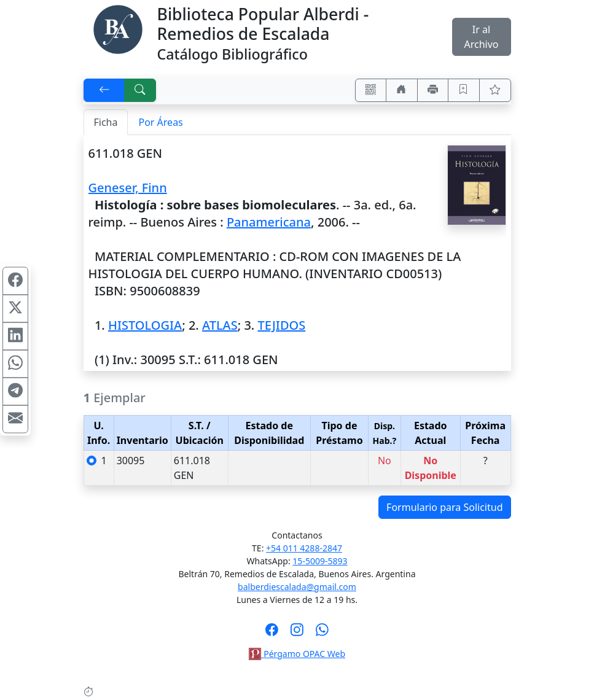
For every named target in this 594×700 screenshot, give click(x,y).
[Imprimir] (433, 90)
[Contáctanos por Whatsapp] (322, 634)
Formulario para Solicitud (444, 507)
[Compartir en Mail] (15, 419)
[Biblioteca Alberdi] (118, 28)
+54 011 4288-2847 (304, 548)
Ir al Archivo (481, 37)
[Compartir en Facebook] (15, 281)
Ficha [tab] (106, 122)
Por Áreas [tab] (160, 122)
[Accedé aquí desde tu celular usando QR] (371, 90)
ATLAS (220, 325)
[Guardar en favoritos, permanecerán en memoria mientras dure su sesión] (464, 90)
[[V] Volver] (104, 90)
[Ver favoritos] (495, 90)
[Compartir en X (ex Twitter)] (15, 309)
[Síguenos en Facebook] (272, 634)
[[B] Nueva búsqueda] (140, 90)
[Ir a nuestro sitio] (402, 90)
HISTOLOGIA (145, 325)
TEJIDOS (281, 325)
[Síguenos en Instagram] (297, 634)
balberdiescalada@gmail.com (297, 587)
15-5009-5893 (320, 561)
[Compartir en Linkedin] (15, 336)
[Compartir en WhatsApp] (15, 364)
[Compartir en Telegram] (15, 392)
